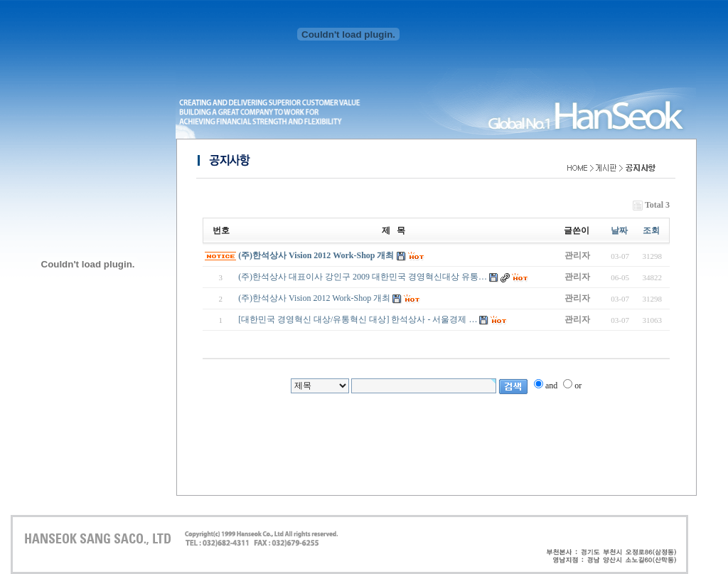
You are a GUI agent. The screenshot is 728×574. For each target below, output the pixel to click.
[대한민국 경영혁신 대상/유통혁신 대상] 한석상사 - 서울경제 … (358, 319)
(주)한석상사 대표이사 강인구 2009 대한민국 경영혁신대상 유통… (363, 277)
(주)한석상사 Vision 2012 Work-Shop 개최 (316, 255)
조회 (651, 230)
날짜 (619, 230)
